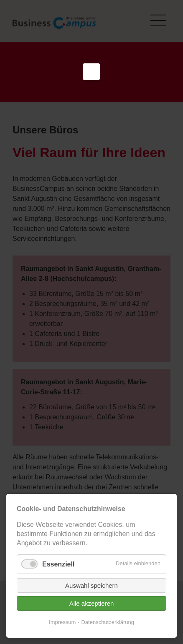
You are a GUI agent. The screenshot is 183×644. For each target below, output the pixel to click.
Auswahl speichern (91, 602)
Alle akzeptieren (92, 620)
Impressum (62, 638)
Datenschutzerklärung (107, 638)
